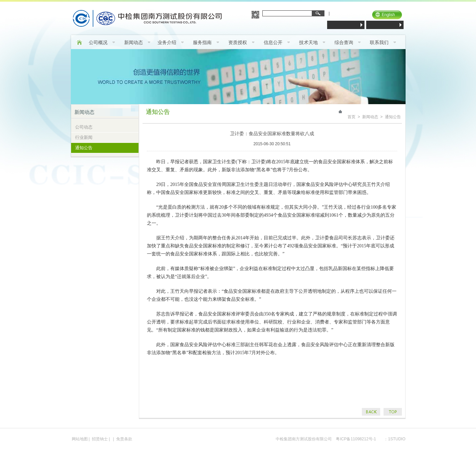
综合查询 (344, 42)
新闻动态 (134, 42)
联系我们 (379, 42)
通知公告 (84, 148)
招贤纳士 (100, 439)
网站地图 (80, 439)
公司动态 (84, 127)
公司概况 (98, 42)
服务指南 (202, 42)
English (388, 15)
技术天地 (308, 42)
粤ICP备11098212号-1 (356, 439)
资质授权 (238, 42)
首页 (351, 117)
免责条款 (124, 439)
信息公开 (273, 42)
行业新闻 (84, 137)
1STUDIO (397, 439)
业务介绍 (167, 42)
